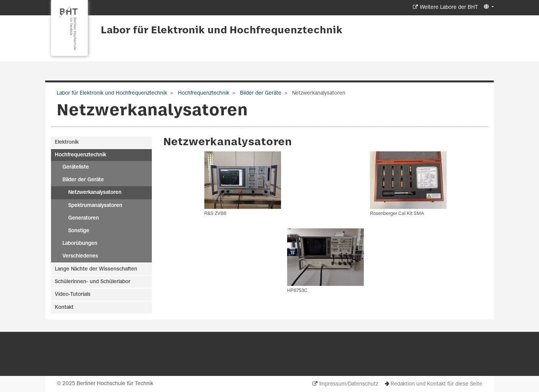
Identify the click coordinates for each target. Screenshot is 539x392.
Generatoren (84, 218)
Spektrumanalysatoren (95, 206)
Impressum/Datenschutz (349, 384)
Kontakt (64, 308)
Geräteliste (76, 167)
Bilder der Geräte (260, 93)
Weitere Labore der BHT (449, 7)
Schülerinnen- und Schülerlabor (93, 282)
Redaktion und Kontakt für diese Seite (436, 384)
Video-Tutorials (73, 294)
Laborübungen (80, 244)
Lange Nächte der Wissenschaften (96, 269)
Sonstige (79, 231)
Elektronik (67, 142)
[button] (488, 7)
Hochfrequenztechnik (203, 93)
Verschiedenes (80, 256)
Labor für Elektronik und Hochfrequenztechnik (222, 31)
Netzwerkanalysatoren (95, 193)
